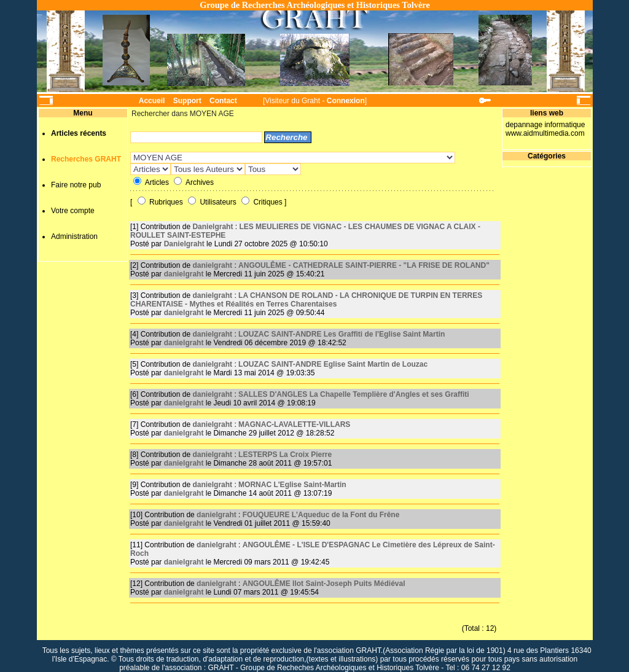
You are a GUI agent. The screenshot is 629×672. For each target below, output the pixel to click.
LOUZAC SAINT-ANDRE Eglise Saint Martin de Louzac (333, 364)
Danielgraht (213, 227)
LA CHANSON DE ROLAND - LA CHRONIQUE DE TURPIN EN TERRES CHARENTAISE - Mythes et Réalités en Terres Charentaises (306, 300)
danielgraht (212, 265)
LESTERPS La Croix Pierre (285, 455)
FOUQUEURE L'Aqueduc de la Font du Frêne (321, 515)
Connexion (346, 101)
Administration (74, 236)
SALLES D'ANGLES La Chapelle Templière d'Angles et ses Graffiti (354, 394)
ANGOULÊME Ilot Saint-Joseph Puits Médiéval (324, 584)
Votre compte (73, 211)
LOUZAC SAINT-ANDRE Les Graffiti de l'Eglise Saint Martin (342, 334)
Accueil (152, 101)
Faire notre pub (76, 185)
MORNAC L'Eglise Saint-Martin (292, 485)
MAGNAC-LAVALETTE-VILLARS (294, 424)
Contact (223, 101)
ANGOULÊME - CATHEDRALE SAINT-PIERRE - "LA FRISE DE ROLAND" (364, 265)
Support (187, 101)
